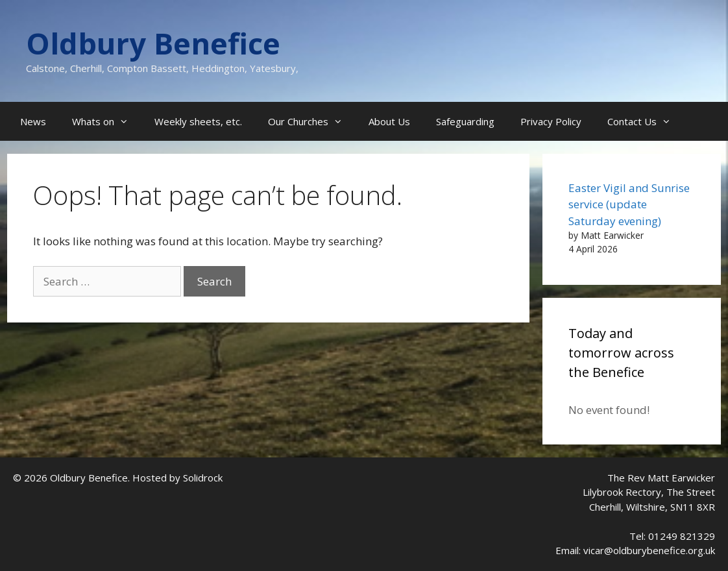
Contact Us (646, 121)
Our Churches (312, 121)
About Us (389, 121)
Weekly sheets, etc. (198, 121)
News (33, 121)
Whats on (107, 121)
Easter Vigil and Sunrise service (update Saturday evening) (629, 204)
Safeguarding (465, 121)
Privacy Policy (551, 121)
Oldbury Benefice (153, 43)
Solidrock (203, 478)
